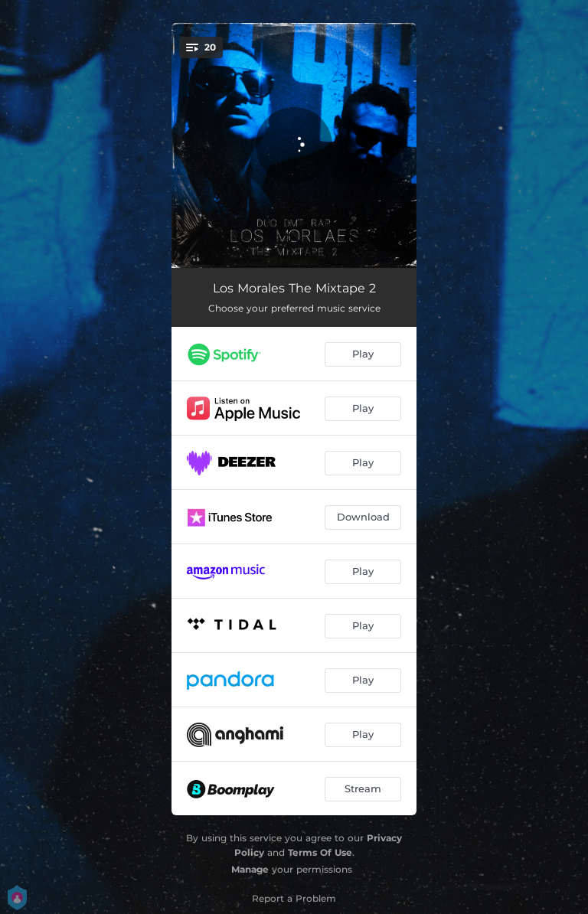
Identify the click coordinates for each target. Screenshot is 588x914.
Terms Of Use (320, 852)
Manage (250, 869)
